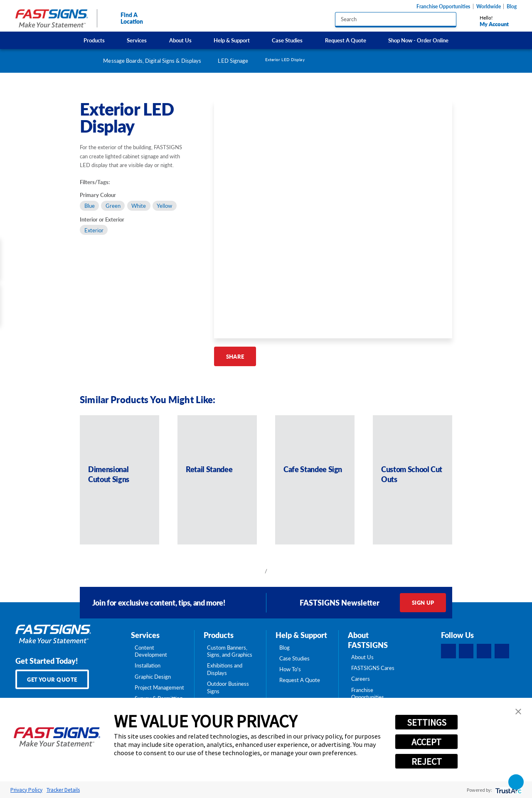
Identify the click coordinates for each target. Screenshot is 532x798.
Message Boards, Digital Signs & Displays (152, 60)
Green (113, 206)
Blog (512, 6)
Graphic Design (153, 677)
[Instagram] (484, 651)
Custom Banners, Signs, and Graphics (230, 651)
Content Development (151, 651)
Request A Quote (346, 40)
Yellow (164, 206)
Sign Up (423, 602)
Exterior (94, 230)
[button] (518, 712)
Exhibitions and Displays (225, 669)
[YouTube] (502, 651)
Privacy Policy (26, 790)
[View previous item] (254, 571)
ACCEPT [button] (426, 742)
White (139, 206)
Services (137, 40)
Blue (90, 206)
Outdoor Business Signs (228, 687)
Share (235, 356)
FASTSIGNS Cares (373, 668)
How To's (290, 669)
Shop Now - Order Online (418, 40)
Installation (148, 665)
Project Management (159, 687)
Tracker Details (63, 790)
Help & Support (232, 40)
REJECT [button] (427, 761)
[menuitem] (94, 40)
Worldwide (489, 6)
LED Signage (233, 60)
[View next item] (278, 571)
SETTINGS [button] (427, 722)
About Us (180, 40)
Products (94, 40)
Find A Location (125, 18)
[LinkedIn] (466, 651)
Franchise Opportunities (443, 6)
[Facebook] (448, 651)
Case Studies (287, 40)
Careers (361, 679)
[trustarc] (508, 790)
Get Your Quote (52, 679)
